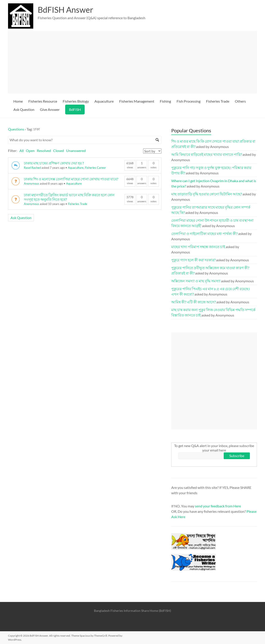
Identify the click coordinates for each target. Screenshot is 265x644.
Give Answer (50, 109)
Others (240, 101)
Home (18, 101)
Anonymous (31, 184)
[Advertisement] (132, 62)
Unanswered (76, 151)
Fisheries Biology (76, 101)
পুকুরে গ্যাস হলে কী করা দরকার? (193, 260)
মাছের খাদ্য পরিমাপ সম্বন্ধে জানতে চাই (198, 247)
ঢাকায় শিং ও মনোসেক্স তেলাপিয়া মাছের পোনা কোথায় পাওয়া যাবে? (71, 179)
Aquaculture (104, 101)
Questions (16, 129)
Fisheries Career (95, 168)
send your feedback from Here (218, 506)
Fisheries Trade (218, 101)
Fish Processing (189, 101)
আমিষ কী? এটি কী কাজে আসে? (193, 302)
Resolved (44, 151)
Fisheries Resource (43, 101)
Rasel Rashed (32, 168)
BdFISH (75, 109)
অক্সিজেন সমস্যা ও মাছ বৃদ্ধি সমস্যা (196, 281)
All (22, 151)
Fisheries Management (137, 101)
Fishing (165, 101)
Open (30, 151)
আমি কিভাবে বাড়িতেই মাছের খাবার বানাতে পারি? (207, 154)
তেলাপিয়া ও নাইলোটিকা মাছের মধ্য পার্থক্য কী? (204, 233)
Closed (58, 151)
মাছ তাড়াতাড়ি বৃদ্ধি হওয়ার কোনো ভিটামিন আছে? (207, 194)
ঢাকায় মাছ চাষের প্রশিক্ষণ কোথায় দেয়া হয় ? (54, 163)
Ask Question (24, 109)
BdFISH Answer (66, 10)
